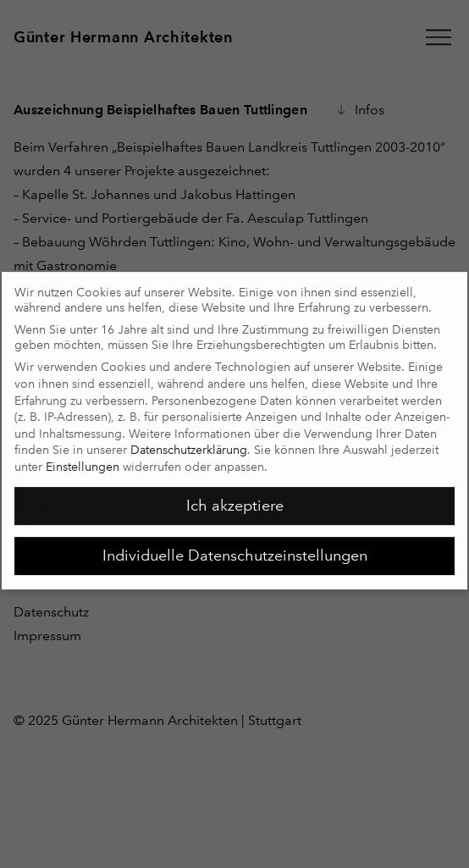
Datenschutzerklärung (189, 444)
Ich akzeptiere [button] (235, 500)
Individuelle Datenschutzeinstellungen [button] (235, 550)
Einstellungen (83, 461)
